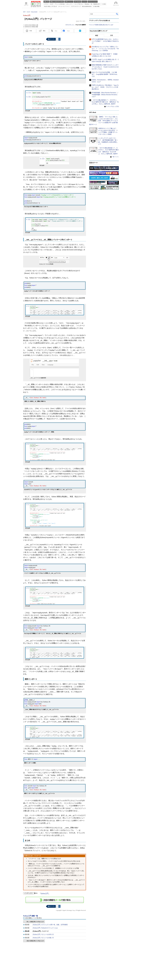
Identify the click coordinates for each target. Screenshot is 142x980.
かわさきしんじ (70, 25)
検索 (117, 14)
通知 (44, 31)
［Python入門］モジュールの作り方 (43, 934)
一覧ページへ (115, 157)
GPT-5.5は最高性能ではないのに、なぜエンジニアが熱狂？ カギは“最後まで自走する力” (105, 41)
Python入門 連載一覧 (31, 916)
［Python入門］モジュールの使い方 (43, 938)
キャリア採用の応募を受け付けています (102, 25)
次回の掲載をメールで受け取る (33, 918)
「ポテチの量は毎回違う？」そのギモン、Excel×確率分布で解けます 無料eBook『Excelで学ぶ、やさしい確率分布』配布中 (105, 102)
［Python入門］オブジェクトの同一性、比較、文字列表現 (50, 925)
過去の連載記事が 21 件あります (35, 941)
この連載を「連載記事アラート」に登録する (55, 900)
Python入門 (45, 894)
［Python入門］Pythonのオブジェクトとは (45, 928)
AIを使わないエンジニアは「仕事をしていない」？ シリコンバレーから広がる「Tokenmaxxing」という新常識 (105, 49)
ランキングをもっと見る (112, 107)
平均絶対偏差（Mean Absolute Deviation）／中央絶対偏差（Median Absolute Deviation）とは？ (105, 95)
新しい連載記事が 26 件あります (35, 922)
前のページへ (51, 39)
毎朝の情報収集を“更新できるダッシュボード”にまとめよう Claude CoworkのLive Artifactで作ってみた (105, 67)
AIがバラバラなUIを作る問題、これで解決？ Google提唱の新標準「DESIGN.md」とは (105, 74)
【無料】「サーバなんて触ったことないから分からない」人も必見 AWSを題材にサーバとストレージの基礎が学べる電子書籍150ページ (104, 121)
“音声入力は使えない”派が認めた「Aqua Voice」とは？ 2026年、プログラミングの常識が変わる (105, 87)
